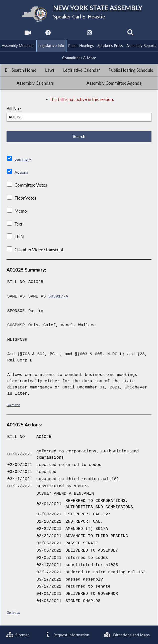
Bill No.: (14, 109)
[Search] (131, 34)
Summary (23, 160)
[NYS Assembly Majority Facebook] (48, 34)
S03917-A (58, 297)
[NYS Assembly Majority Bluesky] (110, 34)
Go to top (13, 406)
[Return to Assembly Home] (79, 14)
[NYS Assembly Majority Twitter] (69, 34)
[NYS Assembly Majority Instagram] (89, 34)
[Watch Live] (27, 34)
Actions (21, 173)
